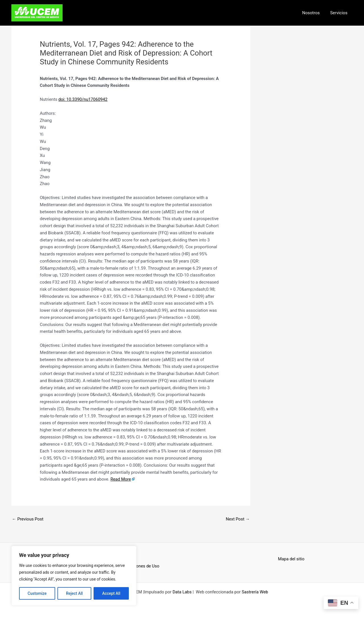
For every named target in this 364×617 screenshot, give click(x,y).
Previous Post (28, 519)
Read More (121, 479)
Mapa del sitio (291, 559)
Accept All (111, 593)
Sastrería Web (255, 592)
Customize (37, 593)
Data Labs (182, 592)
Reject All (74, 593)
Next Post (238, 519)
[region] (74, 576)
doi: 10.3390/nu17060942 (83, 99)
